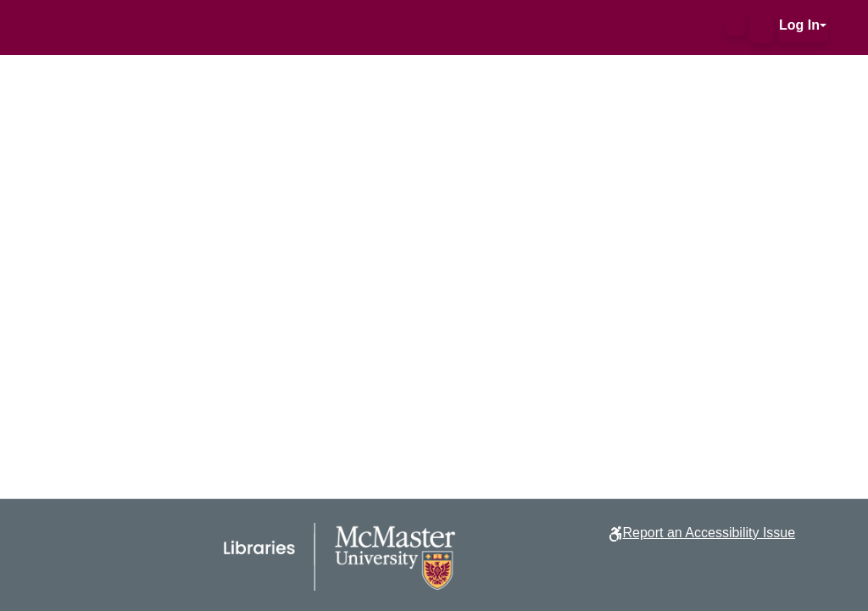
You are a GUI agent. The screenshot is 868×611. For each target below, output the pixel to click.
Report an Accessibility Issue (709, 533)
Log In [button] (799, 25)
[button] (735, 25)
